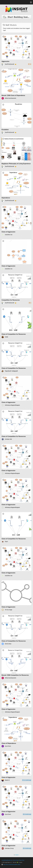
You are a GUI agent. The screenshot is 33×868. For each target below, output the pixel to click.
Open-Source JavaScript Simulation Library (12, 865)
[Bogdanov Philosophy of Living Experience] (16, 152)
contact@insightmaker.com (7, 860)
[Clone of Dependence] (16, 732)
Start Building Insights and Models (17, 17)
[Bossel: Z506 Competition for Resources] (16, 664)
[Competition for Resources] (16, 289)
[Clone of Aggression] (16, 221)
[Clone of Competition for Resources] (16, 323)
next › (18, 855)
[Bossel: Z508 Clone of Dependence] (16, 84)
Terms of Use (15, 860)
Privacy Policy (21, 860)
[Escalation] (16, 118)
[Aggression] (16, 50)
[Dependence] (16, 186)
